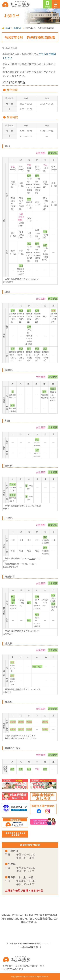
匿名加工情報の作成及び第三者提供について (29, 943)
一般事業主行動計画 (29, 947)
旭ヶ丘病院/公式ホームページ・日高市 (17, 4)
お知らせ (18, 28)
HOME (8, 28)
